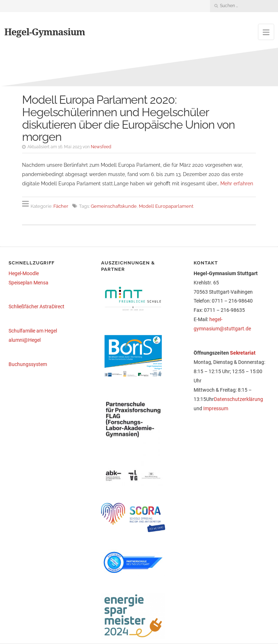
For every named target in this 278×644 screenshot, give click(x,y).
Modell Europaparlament (166, 206)
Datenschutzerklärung (238, 399)
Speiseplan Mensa (28, 283)
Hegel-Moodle (24, 274)
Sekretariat (243, 353)
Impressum (216, 409)
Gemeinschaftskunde (114, 206)
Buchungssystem (28, 364)
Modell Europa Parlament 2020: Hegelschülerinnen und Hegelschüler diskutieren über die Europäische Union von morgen (128, 118)
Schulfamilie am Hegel (33, 331)
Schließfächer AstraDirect (36, 307)
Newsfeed (101, 147)
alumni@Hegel (25, 340)
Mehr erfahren (237, 183)
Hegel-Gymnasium (45, 32)
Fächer (61, 206)
